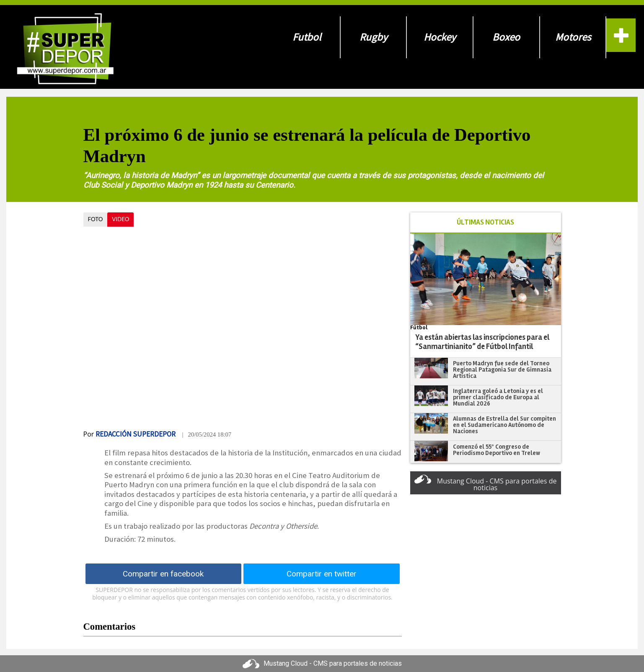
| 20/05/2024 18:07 (207, 434)
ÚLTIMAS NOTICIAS (485, 222)
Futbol (307, 37)
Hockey (440, 37)
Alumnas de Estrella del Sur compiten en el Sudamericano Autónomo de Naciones (504, 425)
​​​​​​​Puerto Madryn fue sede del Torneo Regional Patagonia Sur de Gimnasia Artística (502, 369)
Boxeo (506, 37)
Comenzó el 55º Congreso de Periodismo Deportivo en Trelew (497, 450)
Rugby (374, 37)
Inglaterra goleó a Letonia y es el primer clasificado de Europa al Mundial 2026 (498, 397)
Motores (573, 37)
